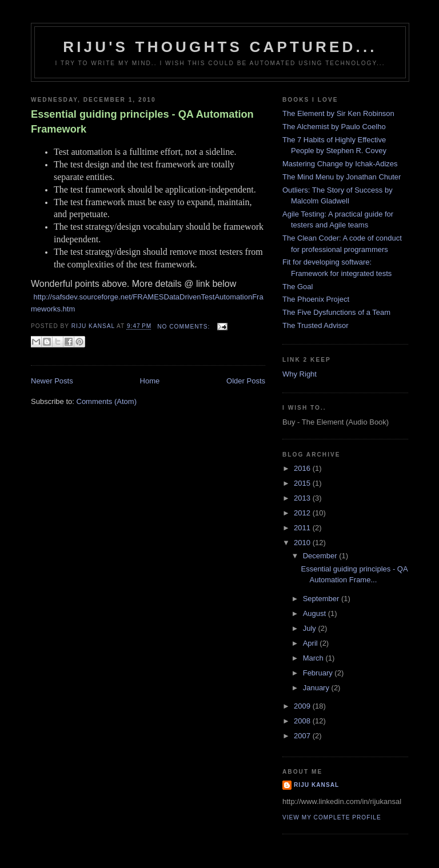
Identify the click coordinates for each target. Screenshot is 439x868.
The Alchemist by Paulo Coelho (334, 127)
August (316, 613)
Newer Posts (52, 381)
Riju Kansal (316, 785)
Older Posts (246, 381)
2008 (303, 721)
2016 (303, 468)
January (317, 688)
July (311, 628)
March (314, 658)
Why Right (300, 374)
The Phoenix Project (316, 299)
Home (150, 381)
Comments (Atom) (107, 401)
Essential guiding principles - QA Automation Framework (142, 121)
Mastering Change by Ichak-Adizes (340, 164)
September (322, 599)
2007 (303, 736)
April (312, 643)
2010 (303, 543)
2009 (303, 706)
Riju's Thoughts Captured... (220, 47)
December (321, 556)
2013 (303, 498)
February (319, 673)
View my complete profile (332, 817)
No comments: (185, 327)
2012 (303, 513)
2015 (303, 483)
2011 (303, 528)
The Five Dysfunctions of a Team (336, 312)
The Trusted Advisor (316, 325)
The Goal (298, 287)
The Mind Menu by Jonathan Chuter (342, 177)
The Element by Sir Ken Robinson (338, 113)
